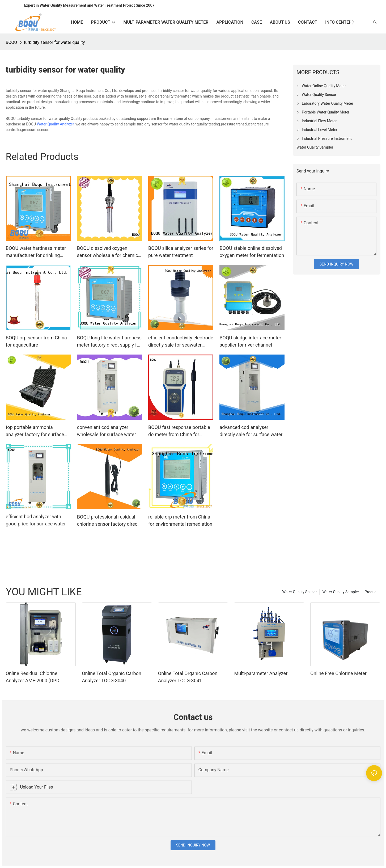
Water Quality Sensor (300, 592)
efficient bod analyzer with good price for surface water (36, 520)
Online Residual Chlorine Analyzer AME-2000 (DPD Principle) (33, 677)
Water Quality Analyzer (55, 124)
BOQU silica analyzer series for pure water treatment (181, 252)
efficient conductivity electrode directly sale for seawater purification (181, 342)
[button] (353, 22)
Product (371, 592)
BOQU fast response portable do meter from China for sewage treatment (179, 431)
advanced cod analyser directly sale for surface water (251, 431)
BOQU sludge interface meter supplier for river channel (250, 341)
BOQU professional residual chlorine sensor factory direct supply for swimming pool (108, 521)
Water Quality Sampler (341, 592)
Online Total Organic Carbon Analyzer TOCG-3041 (188, 677)
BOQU (11, 42)
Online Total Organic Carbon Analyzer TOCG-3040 (112, 677)
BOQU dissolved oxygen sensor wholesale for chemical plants (109, 252)
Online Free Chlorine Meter (338, 673)
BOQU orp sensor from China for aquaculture (36, 341)
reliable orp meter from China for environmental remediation (180, 520)
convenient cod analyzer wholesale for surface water (107, 431)
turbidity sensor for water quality (54, 42)
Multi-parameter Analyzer (261, 673)
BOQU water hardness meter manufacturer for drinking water (36, 252)
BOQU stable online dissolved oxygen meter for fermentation (252, 252)
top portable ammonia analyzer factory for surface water (35, 431)
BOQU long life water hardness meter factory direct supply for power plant (109, 342)
